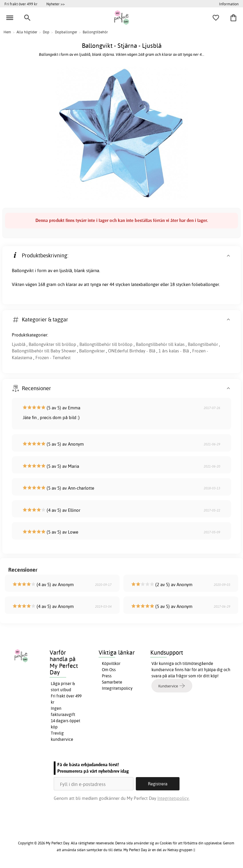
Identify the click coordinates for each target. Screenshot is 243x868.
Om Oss (109, 670)
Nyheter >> (56, 4)
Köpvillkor (111, 663)
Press (107, 676)
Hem (7, 32)
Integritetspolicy (117, 688)
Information (229, 4)
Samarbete (112, 682)
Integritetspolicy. (173, 798)
